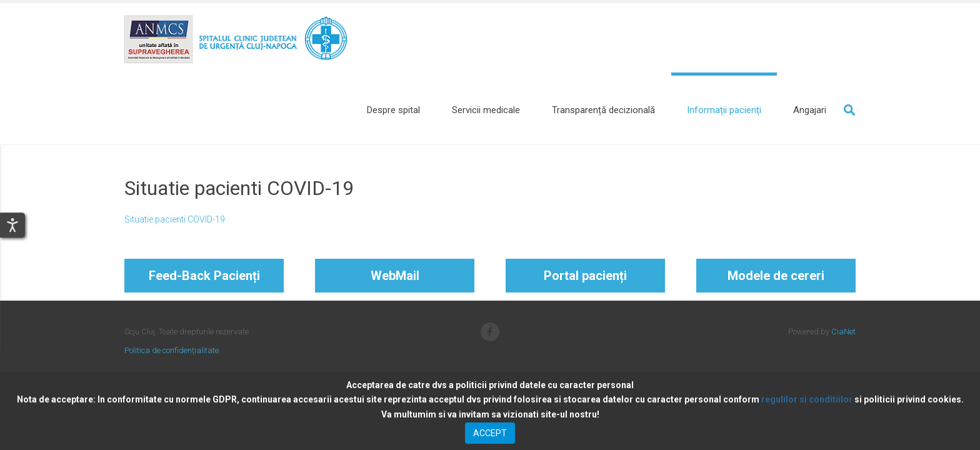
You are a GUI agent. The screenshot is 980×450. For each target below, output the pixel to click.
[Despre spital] (393, 110)
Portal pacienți (585, 276)
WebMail (395, 276)
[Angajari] (810, 110)
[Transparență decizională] (603, 110)
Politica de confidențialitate (172, 350)
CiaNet (843, 332)
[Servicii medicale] (486, 110)
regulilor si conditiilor (807, 399)
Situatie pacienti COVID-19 (175, 219)
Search (849, 110)
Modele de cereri (776, 276)
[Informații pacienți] (724, 110)
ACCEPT (490, 433)
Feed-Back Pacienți (204, 276)
